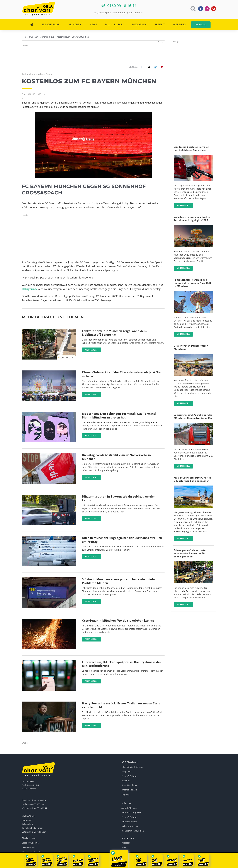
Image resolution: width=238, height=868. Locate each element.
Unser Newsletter (129, 785)
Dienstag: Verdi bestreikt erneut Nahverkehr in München (116, 457)
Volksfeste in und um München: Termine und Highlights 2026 (192, 219)
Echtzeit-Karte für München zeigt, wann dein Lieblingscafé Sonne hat (114, 333)
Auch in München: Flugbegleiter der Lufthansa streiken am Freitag (122, 540)
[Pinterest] (162, 67)
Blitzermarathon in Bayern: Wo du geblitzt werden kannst (119, 498)
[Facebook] (137, 67)
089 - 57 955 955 (37, 804)
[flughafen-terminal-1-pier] (49, 413)
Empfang (125, 794)
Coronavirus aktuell (31, 843)
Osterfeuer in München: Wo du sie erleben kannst (118, 621)
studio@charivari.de (37, 800)
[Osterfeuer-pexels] (49, 620)
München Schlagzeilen (131, 813)
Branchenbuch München (133, 831)
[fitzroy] (193, 355)
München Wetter (129, 822)
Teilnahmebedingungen (33, 828)
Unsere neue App (129, 790)
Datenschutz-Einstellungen (34, 832)
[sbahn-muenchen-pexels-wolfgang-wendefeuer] (193, 424)
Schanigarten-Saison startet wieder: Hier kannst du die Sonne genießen (190, 553)
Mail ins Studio (28, 816)
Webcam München (130, 826)
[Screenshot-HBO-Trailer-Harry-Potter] (49, 703)
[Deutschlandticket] (49, 661)
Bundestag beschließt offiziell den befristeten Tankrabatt (192, 148)
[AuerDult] (193, 292)
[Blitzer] (49, 496)
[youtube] (214, 9)
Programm (126, 771)
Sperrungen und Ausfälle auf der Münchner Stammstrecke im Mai (193, 416)
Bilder (124, 847)
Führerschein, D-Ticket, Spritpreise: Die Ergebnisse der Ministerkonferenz (122, 664)
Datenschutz (28, 824)
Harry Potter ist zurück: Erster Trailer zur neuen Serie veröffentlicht (121, 705)
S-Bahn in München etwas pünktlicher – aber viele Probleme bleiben (118, 581)
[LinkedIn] (155, 67)
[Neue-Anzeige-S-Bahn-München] (49, 579)
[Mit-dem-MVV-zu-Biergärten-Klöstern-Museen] (193, 487)
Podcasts (126, 843)
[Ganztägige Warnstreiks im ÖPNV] (49, 454)
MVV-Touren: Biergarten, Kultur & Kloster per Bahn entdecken (193, 479)
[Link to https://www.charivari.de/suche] (193, 9)
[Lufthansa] (49, 537)
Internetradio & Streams (132, 767)
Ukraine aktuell (29, 847)
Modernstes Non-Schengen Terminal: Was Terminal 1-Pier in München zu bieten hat (121, 416)
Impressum (27, 820)
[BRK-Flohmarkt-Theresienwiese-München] (49, 372)
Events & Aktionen (130, 776)
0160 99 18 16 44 (39, 808)
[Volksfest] (193, 226)
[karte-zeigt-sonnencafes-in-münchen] (49, 330)
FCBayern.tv (30, 289)
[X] (148, 67)
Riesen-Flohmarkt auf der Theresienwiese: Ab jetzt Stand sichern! (123, 374)
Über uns (126, 781)
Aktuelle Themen (129, 808)
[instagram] (207, 9)
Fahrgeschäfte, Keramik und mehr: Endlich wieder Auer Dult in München (193, 283)
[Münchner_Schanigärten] (193, 563)
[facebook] (201, 9)
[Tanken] (193, 156)
